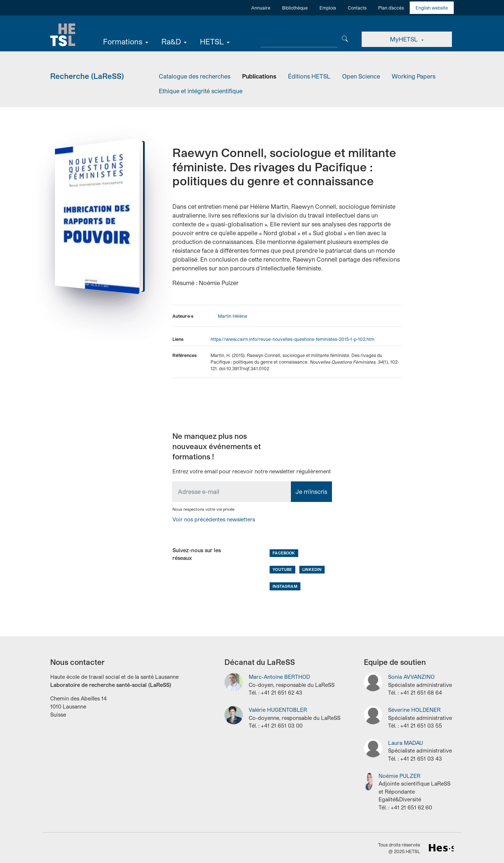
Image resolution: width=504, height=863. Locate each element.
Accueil (63, 35)
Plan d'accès (391, 8)
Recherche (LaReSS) (87, 76)
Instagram (285, 586)
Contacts (357, 8)
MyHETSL (405, 39)
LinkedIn (312, 569)
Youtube (282, 569)
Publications (259, 76)
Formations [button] (123, 41)
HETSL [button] (213, 41)
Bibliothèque (295, 8)
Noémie (399, 775)
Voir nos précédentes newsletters (214, 519)
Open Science (361, 76)
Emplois (328, 8)
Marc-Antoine (279, 677)
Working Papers (414, 76)
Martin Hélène (233, 316)
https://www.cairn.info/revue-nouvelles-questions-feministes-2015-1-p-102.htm (293, 339)
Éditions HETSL (309, 76)
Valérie (278, 710)
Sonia (411, 677)
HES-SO (441, 848)
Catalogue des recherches (195, 76)
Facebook (284, 553)
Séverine (414, 710)
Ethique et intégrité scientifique (201, 91)
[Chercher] (345, 38)
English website (432, 8)
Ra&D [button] (172, 41)
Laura (406, 743)
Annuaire (261, 8)
